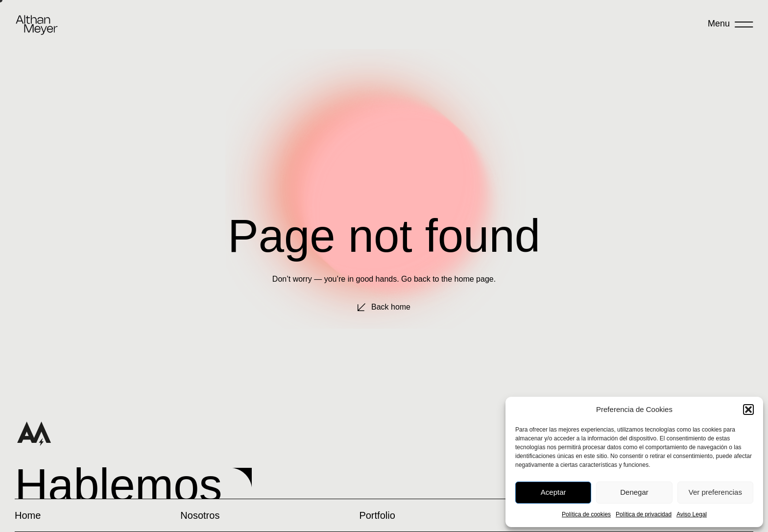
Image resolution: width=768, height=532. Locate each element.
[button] (748, 410)
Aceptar (553, 492)
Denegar (634, 492)
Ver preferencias (715, 492)
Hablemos (119, 485)
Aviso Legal (692, 514)
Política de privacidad (644, 514)
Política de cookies (586, 514)
